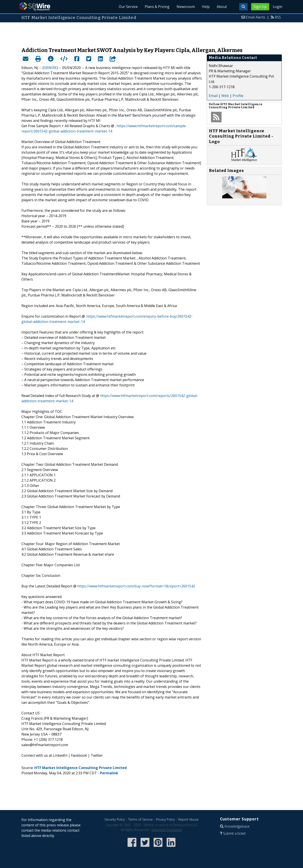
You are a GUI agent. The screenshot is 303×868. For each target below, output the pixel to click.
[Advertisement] (152, 33)
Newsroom (186, 7)
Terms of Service (140, 819)
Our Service (128, 7)
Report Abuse (188, 819)
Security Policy (115, 819)
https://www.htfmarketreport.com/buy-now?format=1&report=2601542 (136, 586)
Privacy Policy (166, 819)
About (222, 7)
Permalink (109, 773)
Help (206, 7)
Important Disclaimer (167, 830)
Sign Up (260, 7)
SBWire (35, 7)
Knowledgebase (237, 826)
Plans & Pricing (157, 7)
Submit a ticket (234, 833)
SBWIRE (50, 68)
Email (213, 96)
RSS (278, 17)
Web (225, 96)
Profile (238, 96)
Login (278, 7)
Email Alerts (256, 17)
